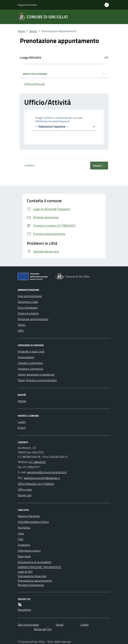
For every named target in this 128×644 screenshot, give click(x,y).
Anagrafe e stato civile (31, 351)
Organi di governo (28, 313)
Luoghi (22, 422)
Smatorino (24, 545)
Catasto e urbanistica (30, 363)
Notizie (22, 401)
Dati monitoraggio (28, 625)
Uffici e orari (25, 489)
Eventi (22, 428)
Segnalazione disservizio (32, 576)
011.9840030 (37, 462)
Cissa (21, 533)
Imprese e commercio (30, 369)
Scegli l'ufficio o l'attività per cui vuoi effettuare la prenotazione (59, 120)
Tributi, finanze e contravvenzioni (37, 380)
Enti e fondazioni (28, 308)
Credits (84, 625)
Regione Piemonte (27, 5)
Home (21, 31)
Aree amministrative (30, 296)
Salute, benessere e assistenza (36, 374)
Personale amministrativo (33, 319)
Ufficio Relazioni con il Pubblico (36, 484)
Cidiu (21, 539)
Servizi (33, 31)
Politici (22, 325)
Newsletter (24, 610)
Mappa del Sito (43, 629)
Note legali (24, 556)
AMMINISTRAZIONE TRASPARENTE (39, 567)
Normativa (24, 528)
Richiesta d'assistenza (31, 585)
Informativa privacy (29, 551)
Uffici (21, 331)
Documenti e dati (28, 302)
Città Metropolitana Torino (33, 522)
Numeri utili (25, 495)
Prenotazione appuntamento (35, 581)
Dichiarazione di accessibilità (34, 562)
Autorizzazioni (26, 357)
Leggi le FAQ (25, 572)
